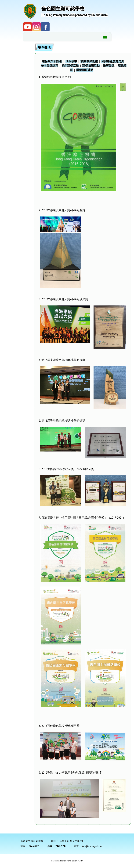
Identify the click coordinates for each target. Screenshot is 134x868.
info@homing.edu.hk (92, 846)
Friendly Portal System (69, 861)
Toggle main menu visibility (105, 37)
